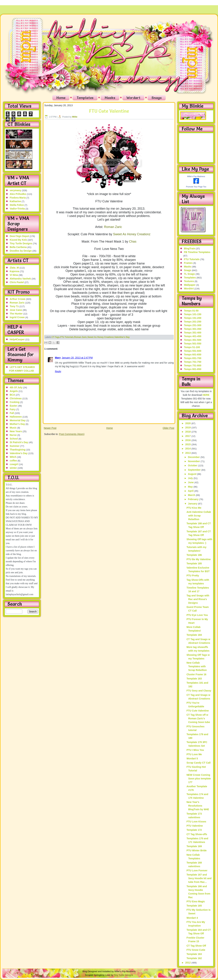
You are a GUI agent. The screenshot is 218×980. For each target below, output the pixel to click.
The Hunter (16, 314)
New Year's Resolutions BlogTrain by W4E (198, 806)
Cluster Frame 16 (196, 674)
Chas (133, 242)
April (191, 491)
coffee (13, 461)
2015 (188, 444)
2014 (188, 449)
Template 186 (194, 555)
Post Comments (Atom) (72, 434)
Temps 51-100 (192, 347)
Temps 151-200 (193, 318)
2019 (188, 427)
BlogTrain (190, 248)
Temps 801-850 (193, 369)
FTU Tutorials (67, 337)
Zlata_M (14, 268)
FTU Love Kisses (196, 822)
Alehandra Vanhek (20, 279)
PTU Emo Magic (196, 901)
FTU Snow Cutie (196, 950)
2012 (188, 963)
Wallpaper (190, 285)
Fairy (13, 409)
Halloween (16, 417)
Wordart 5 (192, 759)
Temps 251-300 (193, 325)
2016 (188, 440)
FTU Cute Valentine (109, 111)
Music (13, 428)
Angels (14, 391)
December (194, 457)
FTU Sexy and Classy (199, 691)
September (195, 470)
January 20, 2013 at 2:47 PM (77, 358)
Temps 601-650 (193, 355)
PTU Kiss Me (194, 508)
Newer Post (50, 428)
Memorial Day (18, 420)
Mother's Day (17, 424)
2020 (188, 423)
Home (61, 98)
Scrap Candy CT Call (198, 763)
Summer (15, 446)
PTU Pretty (193, 575)
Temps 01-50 (191, 311)
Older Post (168, 428)
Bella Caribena (18, 247)
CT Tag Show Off (196, 946)
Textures (189, 281)
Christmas (16, 398)
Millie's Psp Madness (196, 176)
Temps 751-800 (193, 365)
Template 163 (194, 954)
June (191, 482)
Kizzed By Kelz (18, 240)
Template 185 (194, 563)
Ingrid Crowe (17, 317)
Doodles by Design (21, 251)
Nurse (13, 435)
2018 (188, 432)
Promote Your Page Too (196, 187)
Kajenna (14, 271)
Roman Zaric (17, 303)
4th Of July (16, 387)
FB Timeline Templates (197, 252)
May (191, 487)
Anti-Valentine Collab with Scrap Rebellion (199, 516)
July (191, 478)
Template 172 (194, 830)
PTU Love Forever (197, 870)
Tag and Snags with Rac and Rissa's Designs (198, 599)
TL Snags (189, 274)
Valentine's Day (19, 453)
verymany (15, 190)
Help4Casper (17, 339)
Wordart (133, 98)
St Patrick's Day (19, 442)
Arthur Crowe (18, 299)
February (194, 499)
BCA (12, 395)
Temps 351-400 (193, 333)
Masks (110, 98)
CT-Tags (56, 337)
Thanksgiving (18, 450)
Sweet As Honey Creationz (132, 234)
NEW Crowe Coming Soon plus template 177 (199, 779)
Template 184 (194, 635)
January (193, 504)
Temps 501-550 (193, 344)
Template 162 (194, 958)
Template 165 (194, 906)
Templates (85, 98)
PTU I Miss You (195, 750)
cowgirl (14, 464)
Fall (12, 413)
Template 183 (194, 679)
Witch (13, 457)
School (14, 439)
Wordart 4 (192, 918)
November (194, 461)
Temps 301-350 (193, 329)
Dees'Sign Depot (19, 236)
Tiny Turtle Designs (21, 243)
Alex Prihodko (18, 194)
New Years (16, 431)
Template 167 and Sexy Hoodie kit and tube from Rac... (199, 878)
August (193, 474)
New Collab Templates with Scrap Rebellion (197, 666)
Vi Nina (14, 275)
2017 (188, 436)
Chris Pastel (17, 282)
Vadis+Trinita (17, 209)
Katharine (15, 201)
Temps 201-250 (193, 322)
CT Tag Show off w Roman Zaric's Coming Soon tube (198, 718)
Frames (188, 263)
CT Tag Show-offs (197, 834)
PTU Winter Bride (196, 850)
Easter (14, 406)
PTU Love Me (194, 754)
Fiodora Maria (18, 198)
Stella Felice (17, 205)
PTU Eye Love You (197, 615)
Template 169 (194, 846)
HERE (206, 395)
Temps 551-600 (193, 351)
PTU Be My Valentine (198, 559)
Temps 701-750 (193, 362)
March (192, 495)
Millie (75, 117)
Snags (157, 98)
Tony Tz (14, 306)
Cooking (15, 402)
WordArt (189, 289)
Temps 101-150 (193, 314)
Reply (58, 371)
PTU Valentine (195, 826)
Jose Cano (16, 310)
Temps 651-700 (193, 358)
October (193, 465)
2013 (188, 453)
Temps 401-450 (193, 336)
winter (13, 468)
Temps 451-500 (193, 340)
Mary (58, 358)
